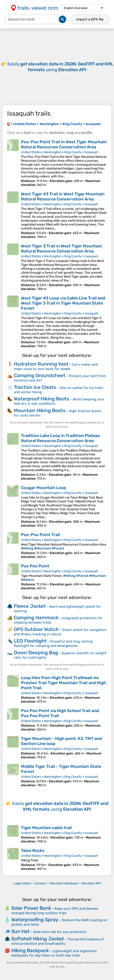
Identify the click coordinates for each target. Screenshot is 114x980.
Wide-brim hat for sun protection (60, 932)
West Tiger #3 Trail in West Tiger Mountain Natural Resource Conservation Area (63, 197)
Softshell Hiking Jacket (38, 939)
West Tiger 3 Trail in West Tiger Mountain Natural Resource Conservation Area (61, 249)
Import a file (90, 19)
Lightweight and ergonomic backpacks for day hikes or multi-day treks (54, 953)
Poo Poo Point (35, 566)
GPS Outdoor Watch (36, 629)
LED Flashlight (30, 641)
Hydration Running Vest (41, 364)
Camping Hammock (36, 618)
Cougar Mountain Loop (44, 488)
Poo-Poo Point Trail (41, 535)
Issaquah (92, 152)
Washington (53, 152)
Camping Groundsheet (40, 375)
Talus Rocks (33, 851)
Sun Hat (20, 931)
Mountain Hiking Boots (40, 410)
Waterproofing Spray (35, 920)
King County (73, 152)
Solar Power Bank (31, 908)
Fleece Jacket (30, 606)
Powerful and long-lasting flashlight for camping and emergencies (53, 644)
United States (31, 152)
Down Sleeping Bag (36, 653)
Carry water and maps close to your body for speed (56, 367)
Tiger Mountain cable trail (46, 828)
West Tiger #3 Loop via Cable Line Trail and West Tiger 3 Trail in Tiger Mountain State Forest (63, 303)
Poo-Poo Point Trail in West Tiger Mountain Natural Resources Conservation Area (64, 144)
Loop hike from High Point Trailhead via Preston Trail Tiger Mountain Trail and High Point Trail (63, 683)
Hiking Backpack (30, 950)
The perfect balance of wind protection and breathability (58, 941)
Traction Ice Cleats (35, 387)
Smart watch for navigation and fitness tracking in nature (60, 632)
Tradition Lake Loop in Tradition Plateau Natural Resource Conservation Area (60, 438)
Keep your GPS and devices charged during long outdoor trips (55, 911)
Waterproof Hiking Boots (42, 399)
